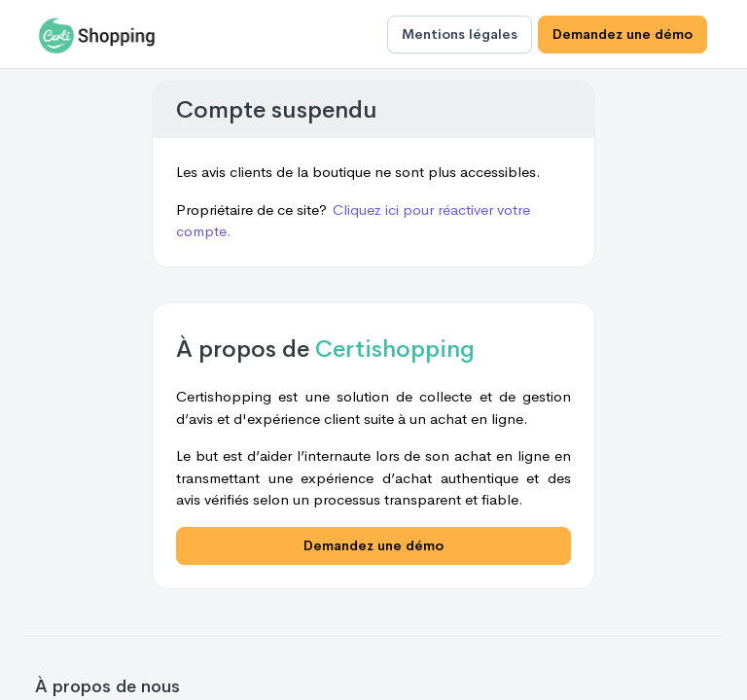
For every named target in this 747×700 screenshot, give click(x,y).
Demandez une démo (622, 34)
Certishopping (395, 349)
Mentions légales (460, 34)
